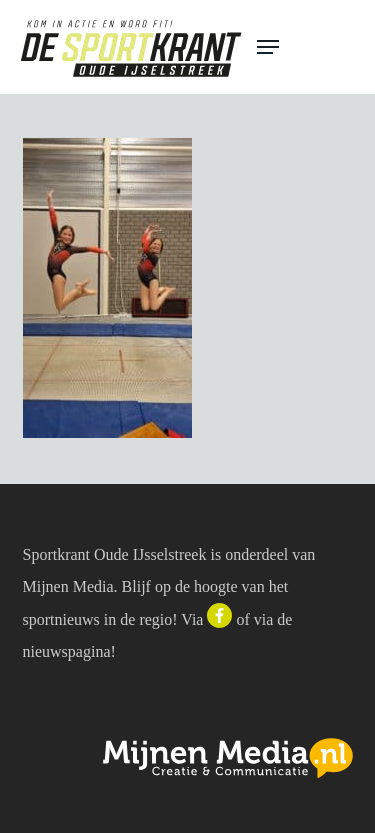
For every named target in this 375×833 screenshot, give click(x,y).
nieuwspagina (67, 651)
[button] (307, 47)
